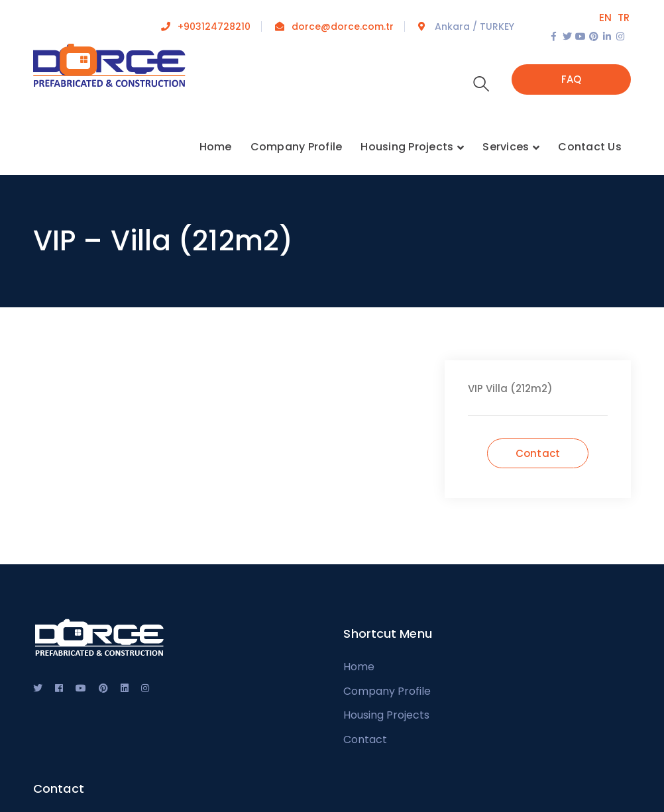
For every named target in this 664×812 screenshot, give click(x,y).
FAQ (572, 79)
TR (624, 18)
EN (605, 18)
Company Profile (387, 691)
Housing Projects (386, 715)
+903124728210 (214, 26)
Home (359, 667)
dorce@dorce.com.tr (343, 26)
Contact (365, 739)
